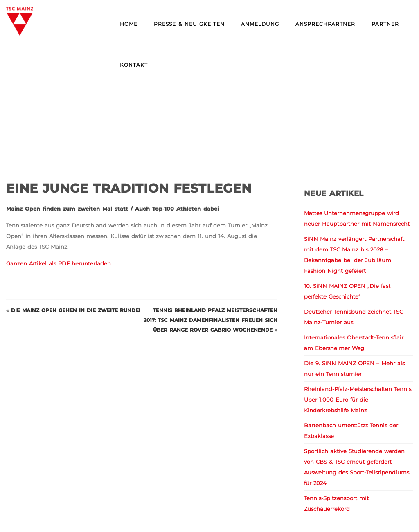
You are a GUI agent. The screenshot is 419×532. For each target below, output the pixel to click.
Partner (385, 24)
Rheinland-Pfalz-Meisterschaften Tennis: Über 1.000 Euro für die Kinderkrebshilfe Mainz (358, 400)
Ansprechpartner (325, 24)
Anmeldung (260, 24)
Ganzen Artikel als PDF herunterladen (59, 263)
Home (129, 24)
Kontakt (134, 65)
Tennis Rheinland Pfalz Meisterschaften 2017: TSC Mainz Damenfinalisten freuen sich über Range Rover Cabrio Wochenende (211, 320)
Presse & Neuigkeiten (189, 24)
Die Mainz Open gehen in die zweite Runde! (75, 310)
